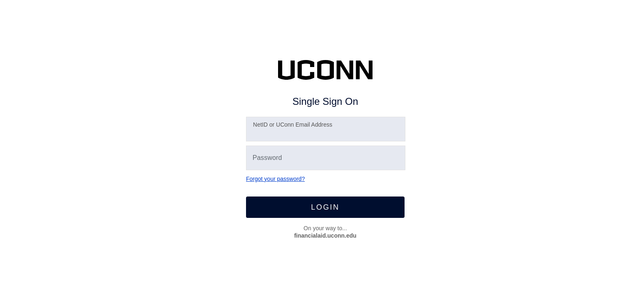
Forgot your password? (275, 179)
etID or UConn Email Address (293, 125)
